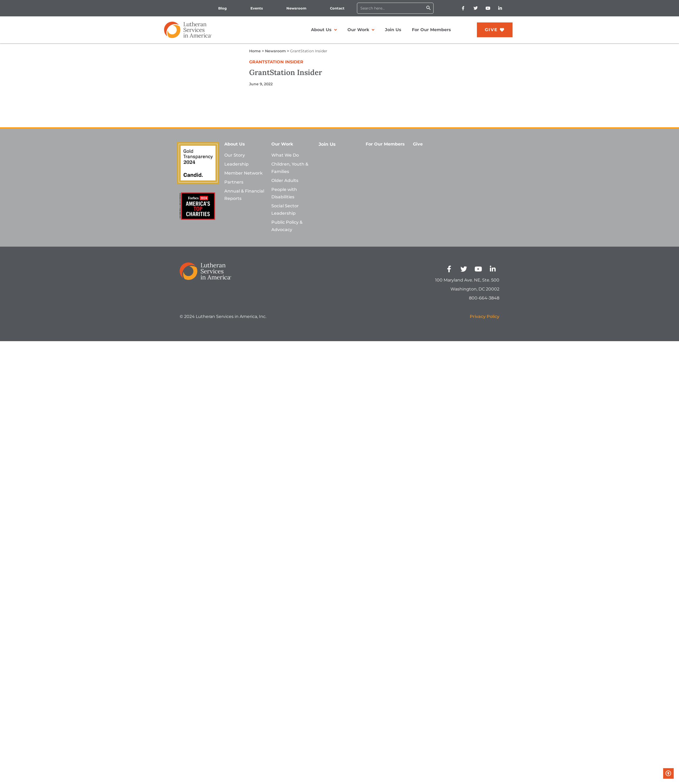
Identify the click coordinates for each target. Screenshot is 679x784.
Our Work (361, 30)
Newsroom (296, 8)
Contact (337, 8)
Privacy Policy (485, 316)
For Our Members (431, 30)
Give (418, 144)
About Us (324, 30)
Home (255, 51)
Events (257, 8)
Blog (222, 8)
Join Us (393, 30)
